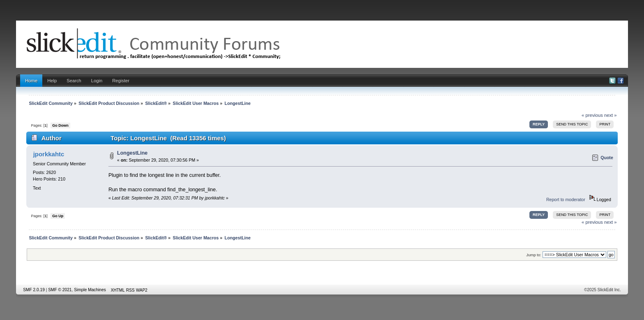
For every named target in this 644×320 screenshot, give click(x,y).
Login (97, 81)
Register (121, 81)
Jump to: (534, 255)
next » (611, 115)
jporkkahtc (49, 154)
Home (31, 81)
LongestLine (132, 153)
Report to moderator (566, 199)
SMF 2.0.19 (34, 290)
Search (74, 81)
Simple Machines (90, 290)
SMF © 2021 (60, 290)
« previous (592, 115)
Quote (607, 158)
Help (52, 81)
